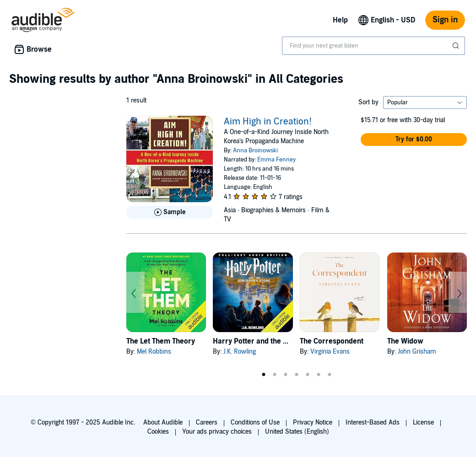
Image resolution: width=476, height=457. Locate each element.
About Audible (163, 422)
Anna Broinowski (255, 151)
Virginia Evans (330, 352)
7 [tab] (330, 375)
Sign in (445, 20)
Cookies (158, 432)
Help (340, 20)
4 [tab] (297, 375)
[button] (414, 140)
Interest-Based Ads (373, 422)
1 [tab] (264, 375)
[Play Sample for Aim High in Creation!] (170, 212)
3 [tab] (286, 375)
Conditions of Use (255, 422)
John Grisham (417, 352)
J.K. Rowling (240, 352)
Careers (207, 422)
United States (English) (297, 432)
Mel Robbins (154, 352)
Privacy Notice (313, 422)
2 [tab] (275, 375)
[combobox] (373, 46)
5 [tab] (308, 375)
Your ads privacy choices (217, 432)
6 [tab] (319, 375)
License (423, 422)
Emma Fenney (276, 160)
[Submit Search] (457, 46)
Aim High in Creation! (268, 122)
